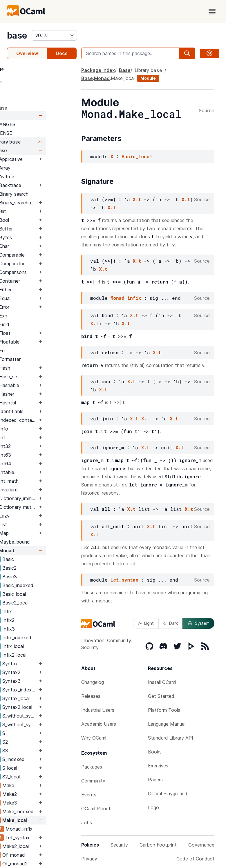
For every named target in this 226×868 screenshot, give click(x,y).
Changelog (93, 682)
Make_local (45, 820)
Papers (155, 780)
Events (89, 795)
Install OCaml (162, 682)
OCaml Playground (168, 793)
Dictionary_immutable (49, 498)
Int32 (36, 446)
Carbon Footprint (158, 845)
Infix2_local (45, 655)
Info (34, 429)
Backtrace (41, 185)
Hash (35, 368)
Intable (37, 472)
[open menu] (212, 12)
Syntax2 (42, 672)
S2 (36, 742)
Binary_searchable (49, 203)
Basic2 (40, 568)
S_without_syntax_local (51, 724)
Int (33, 437)
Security (119, 845)
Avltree (37, 177)
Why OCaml (94, 738)
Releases (91, 696)
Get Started (161, 696)
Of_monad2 (46, 864)
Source (207, 111)
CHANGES (35, 124)
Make (39, 785)
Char (35, 246)
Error (35, 307)
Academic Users (99, 724)
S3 (36, 751)
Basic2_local (46, 603)
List (34, 524)
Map (35, 533)
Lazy (35, 516)
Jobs (87, 822)
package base (22, 108)
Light (146, 623)
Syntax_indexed (50, 690)
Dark (171, 623)
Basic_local (45, 594)
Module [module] (148, 78)
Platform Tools (164, 710)
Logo (153, 807)
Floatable (40, 342)
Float (36, 333)
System (198, 623)
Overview (27, 53)
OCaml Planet (96, 809)
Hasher (37, 394)
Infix (38, 611)
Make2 (40, 794)
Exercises (158, 766)
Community (93, 781)
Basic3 (40, 577)
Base (26, 116)
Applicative (42, 159)
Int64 (36, 464)
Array (36, 168)
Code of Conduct (195, 859)
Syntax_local (47, 698)
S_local (40, 768)
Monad (37, 551)
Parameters (22, 82)
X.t (137, 199)
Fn (33, 351)
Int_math (40, 481)
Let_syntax (48, 838)
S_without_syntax (51, 716)
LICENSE (33, 133)
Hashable (40, 385)
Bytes (36, 237)
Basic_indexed (49, 585)
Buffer (37, 229)
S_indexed (44, 759)
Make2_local (46, 846)
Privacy (89, 859)
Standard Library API (171, 738)
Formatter (41, 359)
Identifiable (42, 411)
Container (40, 281)
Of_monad (44, 855)
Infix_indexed (48, 638)
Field (35, 324)
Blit (33, 211)
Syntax (41, 664)
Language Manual (167, 724)
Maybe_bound (45, 542)
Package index (98, 70)
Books (155, 752)
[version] (54, 35)
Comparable (43, 255)
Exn (34, 316)
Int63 (36, 455)
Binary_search (45, 194)
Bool (35, 220)
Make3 (40, 803)
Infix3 (39, 629)
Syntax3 (42, 681)
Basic (39, 559)
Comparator (43, 264)
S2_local (42, 777)
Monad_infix (50, 829)
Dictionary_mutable (49, 507)
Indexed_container (49, 420)
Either (36, 290)
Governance (201, 845)
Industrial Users (98, 710)
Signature (20, 92)
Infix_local (44, 646)
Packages (92, 767)
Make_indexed (49, 811)
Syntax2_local (48, 707)
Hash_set (40, 377)
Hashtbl (38, 403)
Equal (36, 298)
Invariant (39, 490)
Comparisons (44, 272)
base (17, 35)
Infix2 (39, 620)
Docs (62, 53)
